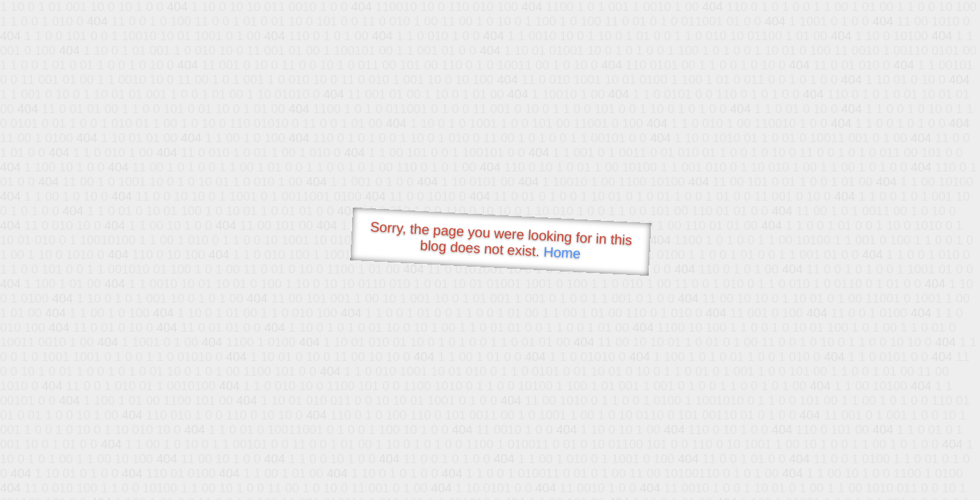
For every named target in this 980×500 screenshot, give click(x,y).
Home (562, 252)
